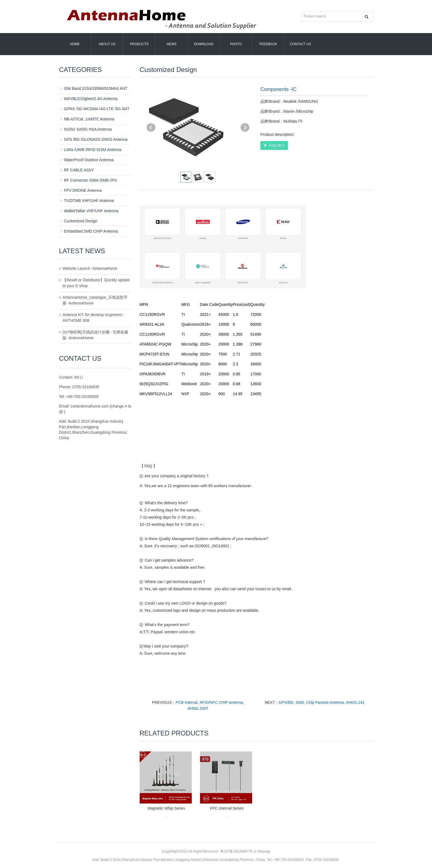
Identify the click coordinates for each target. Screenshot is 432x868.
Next (245, 128)
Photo (236, 44)
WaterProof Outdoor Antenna (89, 160)
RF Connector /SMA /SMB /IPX (91, 180)
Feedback (268, 44)
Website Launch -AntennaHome (90, 268)
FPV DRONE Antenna (83, 190)
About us (107, 44)
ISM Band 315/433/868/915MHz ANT (96, 88)
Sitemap (264, 851)
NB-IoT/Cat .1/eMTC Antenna (89, 119)
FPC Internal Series (227, 808)
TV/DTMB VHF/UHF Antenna (89, 201)
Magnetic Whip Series (166, 808)
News (172, 44)
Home (75, 44)
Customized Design (81, 221)
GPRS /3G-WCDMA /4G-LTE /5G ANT (97, 109)
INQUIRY (274, 145)
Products (139, 44)
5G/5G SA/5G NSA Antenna (88, 129)
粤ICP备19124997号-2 (238, 851)
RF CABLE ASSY (79, 170)
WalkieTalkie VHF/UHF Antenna (91, 211)
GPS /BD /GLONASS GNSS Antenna (96, 139)
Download (204, 44)
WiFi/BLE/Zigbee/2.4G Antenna (91, 99)
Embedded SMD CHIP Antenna (91, 231)
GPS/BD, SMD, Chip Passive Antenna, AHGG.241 (322, 702)
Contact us (300, 44)
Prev (151, 128)
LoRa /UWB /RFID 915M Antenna (93, 150)
